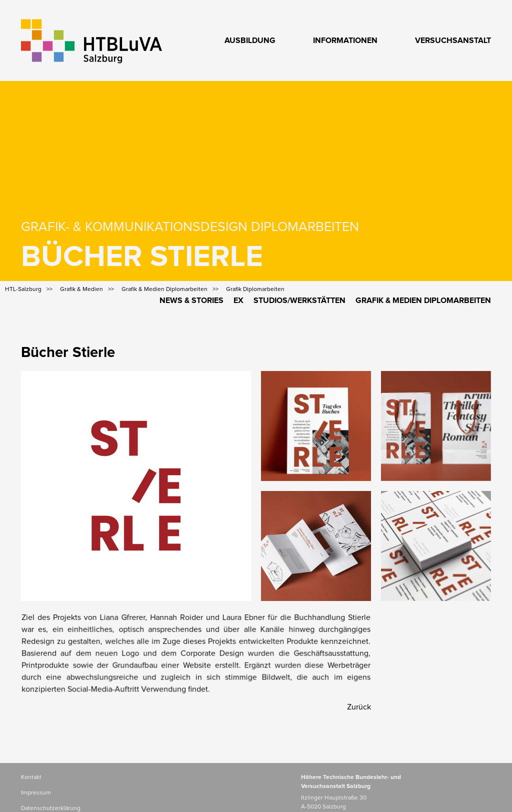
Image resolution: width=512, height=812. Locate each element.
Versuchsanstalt (453, 40)
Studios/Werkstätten (299, 300)
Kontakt (31, 777)
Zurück (359, 707)
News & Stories (191, 300)
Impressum (36, 793)
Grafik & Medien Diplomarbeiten (423, 300)
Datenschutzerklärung (51, 808)
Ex (238, 300)
